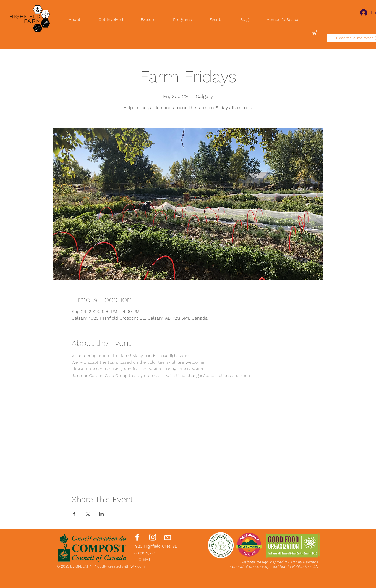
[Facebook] (137, 537)
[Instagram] (153, 537)
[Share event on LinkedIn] (101, 514)
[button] (314, 32)
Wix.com (138, 566)
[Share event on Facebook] (74, 514)
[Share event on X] (88, 514)
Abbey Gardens (304, 562)
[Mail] (168, 537)
